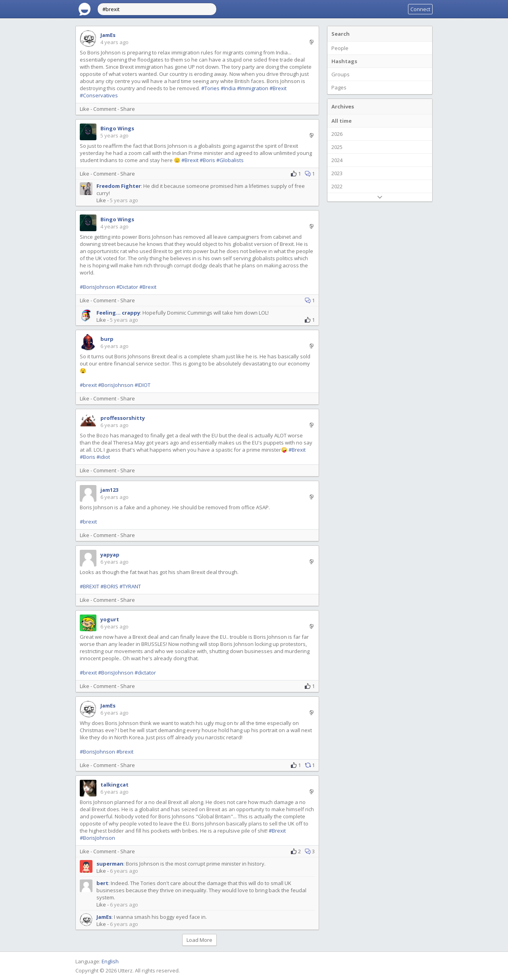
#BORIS (109, 586)
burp (107, 339)
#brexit (88, 385)
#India (228, 88)
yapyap (110, 555)
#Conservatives (99, 95)
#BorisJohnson (97, 287)
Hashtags (344, 61)
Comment (105, 109)
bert (102, 883)
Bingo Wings (117, 128)
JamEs (108, 35)
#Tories (210, 88)
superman (110, 864)
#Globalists (230, 160)
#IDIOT (142, 385)
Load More (199, 940)
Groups (341, 74)
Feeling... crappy (118, 313)
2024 (337, 160)
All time (342, 121)
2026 (337, 134)
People (340, 48)
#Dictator (127, 287)
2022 (337, 186)
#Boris (207, 160)
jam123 (109, 490)
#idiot (103, 457)
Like (85, 109)
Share (128, 109)
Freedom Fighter (119, 186)
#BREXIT (89, 586)
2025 (337, 147)
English (110, 961)
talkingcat (114, 785)
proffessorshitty (123, 418)
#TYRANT (130, 586)
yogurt (110, 619)
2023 (337, 173)
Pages (339, 87)
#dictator (145, 673)
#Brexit (278, 88)
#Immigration (253, 88)
